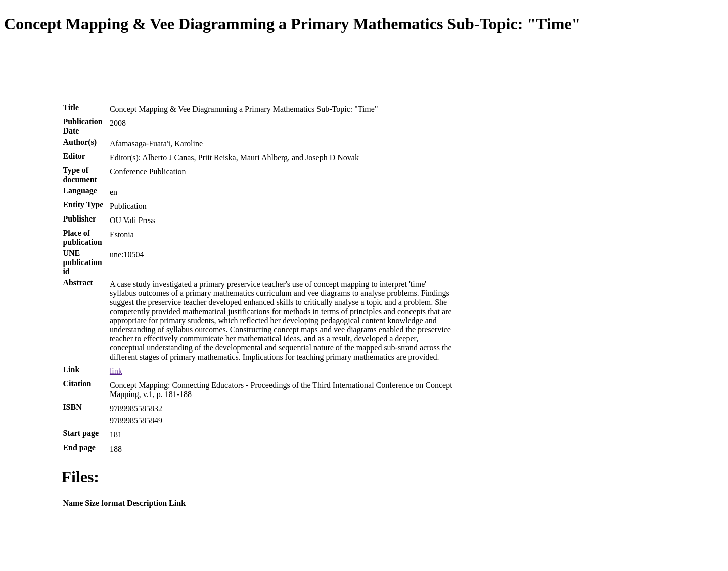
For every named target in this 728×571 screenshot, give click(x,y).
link (116, 371)
